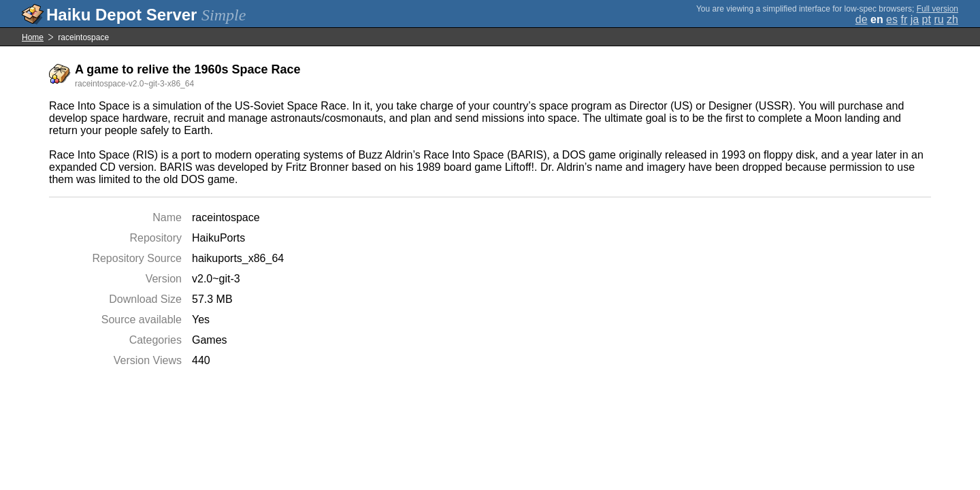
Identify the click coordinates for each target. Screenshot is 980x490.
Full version (937, 9)
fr (904, 19)
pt (927, 19)
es (892, 19)
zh (952, 19)
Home (33, 37)
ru (938, 19)
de (862, 19)
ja (915, 19)
